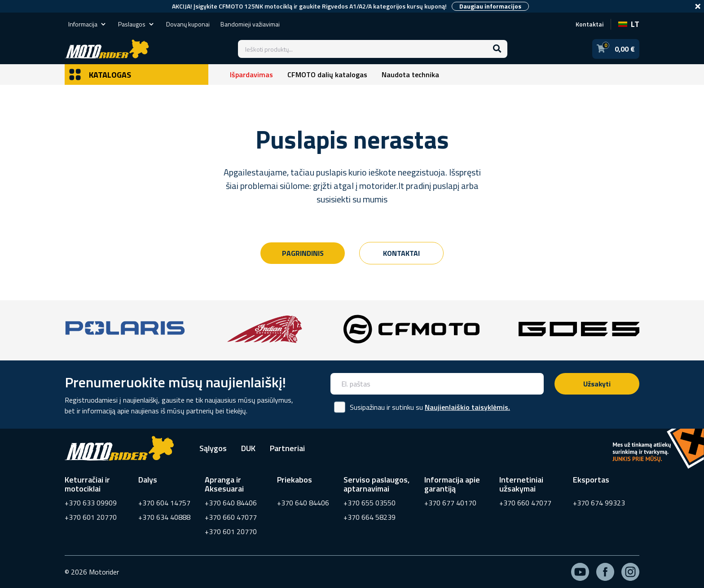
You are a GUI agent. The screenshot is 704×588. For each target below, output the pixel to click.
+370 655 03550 (370, 503)
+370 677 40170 (450, 503)
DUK (248, 448)
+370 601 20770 (91, 517)
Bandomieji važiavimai (250, 24)
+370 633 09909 (91, 503)
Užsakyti (597, 384)
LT (629, 24)
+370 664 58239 (370, 517)
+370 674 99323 (599, 503)
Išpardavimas (251, 75)
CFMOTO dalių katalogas (327, 75)
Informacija (88, 24)
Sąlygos (213, 448)
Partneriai (287, 448)
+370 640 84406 (231, 503)
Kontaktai (590, 24)
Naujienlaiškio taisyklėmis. (467, 407)
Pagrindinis (303, 253)
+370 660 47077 (231, 517)
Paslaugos (137, 24)
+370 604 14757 (164, 503)
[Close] (698, 6)
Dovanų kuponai (188, 24)
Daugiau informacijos (490, 6)
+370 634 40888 (164, 517)
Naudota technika (410, 75)
